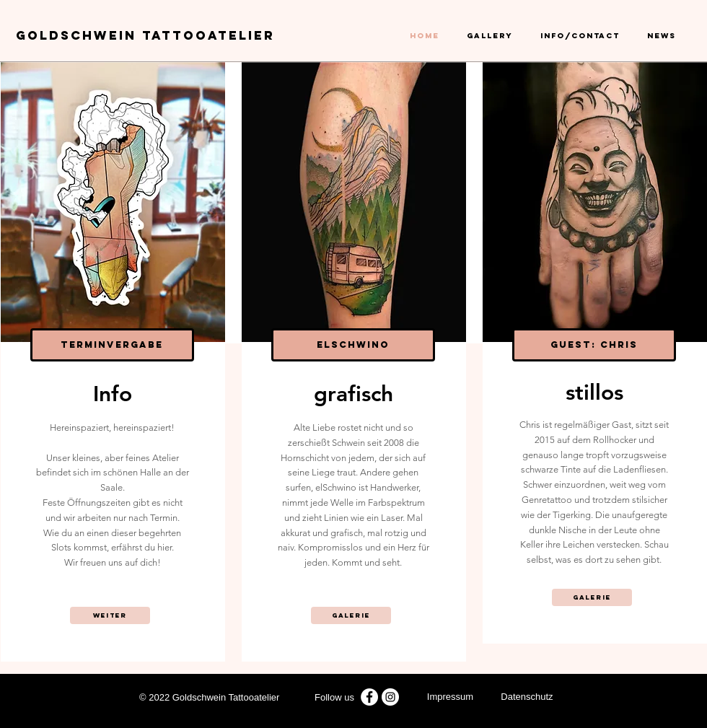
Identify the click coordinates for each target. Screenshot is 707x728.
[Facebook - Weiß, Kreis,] (369, 697)
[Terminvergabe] (112, 345)
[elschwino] (353, 345)
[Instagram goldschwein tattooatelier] (390, 697)
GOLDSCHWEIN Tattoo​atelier (145, 35)
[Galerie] (351, 615)
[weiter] (110, 615)
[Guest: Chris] (594, 345)
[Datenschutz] (527, 697)
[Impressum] (450, 697)
